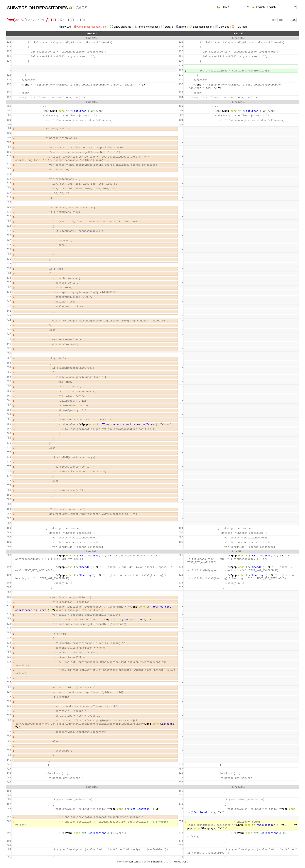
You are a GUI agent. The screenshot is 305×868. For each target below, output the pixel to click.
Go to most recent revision (92, 27)
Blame (183, 27)
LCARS (80, 8)
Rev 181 (238, 33)
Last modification (203, 27)
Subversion (156, 862)
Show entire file (122, 27)
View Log (224, 27)
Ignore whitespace (148, 27)
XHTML (177, 862)
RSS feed (241, 27)
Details (169, 27)
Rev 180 (66, 27)
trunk (20, 20)
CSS (186, 862)
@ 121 (51, 20)
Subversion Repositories (37, 8)
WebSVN (133, 862)
